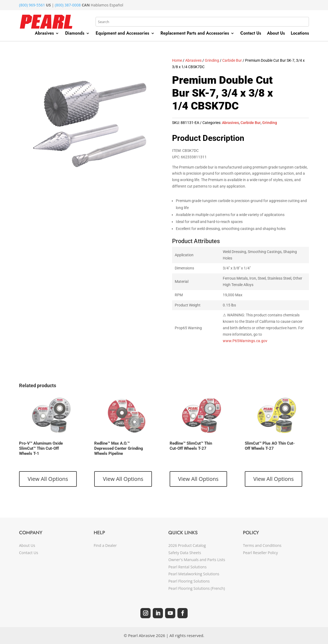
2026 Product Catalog (187, 545)
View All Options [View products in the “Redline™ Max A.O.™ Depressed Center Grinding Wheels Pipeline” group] (123, 479)
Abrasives (44, 34)
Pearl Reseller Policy (260, 553)
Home (177, 60)
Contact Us (251, 34)
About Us (276, 34)
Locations (300, 34)
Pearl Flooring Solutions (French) (197, 588)
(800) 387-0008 (68, 5)
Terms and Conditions (262, 545)
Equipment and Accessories (122, 34)
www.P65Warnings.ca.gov (245, 341)
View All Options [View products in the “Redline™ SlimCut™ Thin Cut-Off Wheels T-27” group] (198, 479)
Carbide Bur (232, 60)
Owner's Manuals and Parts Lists (197, 560)
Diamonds (75, 34)
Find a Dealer (105, 545)
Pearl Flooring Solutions (189, 581)
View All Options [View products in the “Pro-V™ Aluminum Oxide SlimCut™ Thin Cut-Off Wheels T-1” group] (48, 479)
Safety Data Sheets (185, 553)
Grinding (212, 60)
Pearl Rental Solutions (187, 567)
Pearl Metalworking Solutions (194, 574)
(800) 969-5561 (32, 5)
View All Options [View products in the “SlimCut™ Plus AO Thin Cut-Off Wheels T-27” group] (274, 479)
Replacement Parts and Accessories (195, 34)
